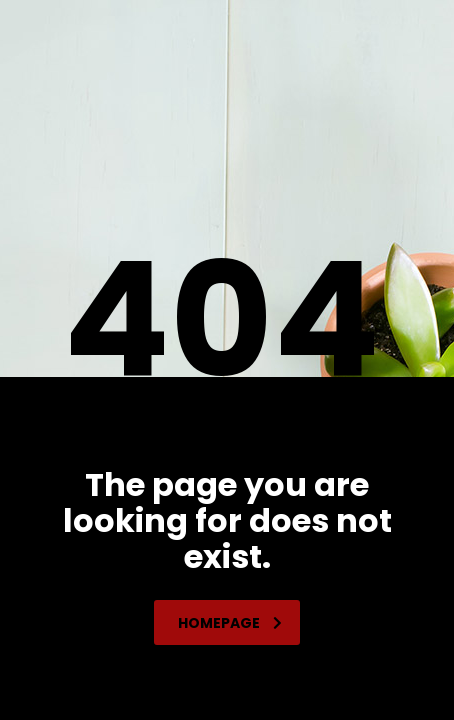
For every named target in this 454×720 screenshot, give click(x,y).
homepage (230, 623)
